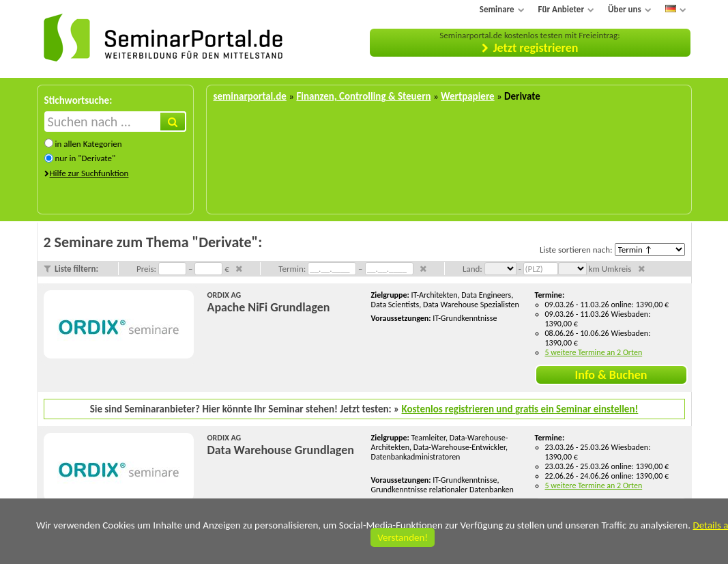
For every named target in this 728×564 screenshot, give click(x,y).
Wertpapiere (468, 96)
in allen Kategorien (88, 144)
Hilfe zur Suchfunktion (89, 173)
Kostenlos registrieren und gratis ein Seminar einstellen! (520, 409)
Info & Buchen (611, 375)
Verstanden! (403, 537)
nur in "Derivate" (85, 158)
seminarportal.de (250, 96)
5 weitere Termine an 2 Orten (594, 352)
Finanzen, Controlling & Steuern (363, 96)
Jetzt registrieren (536, 48)
